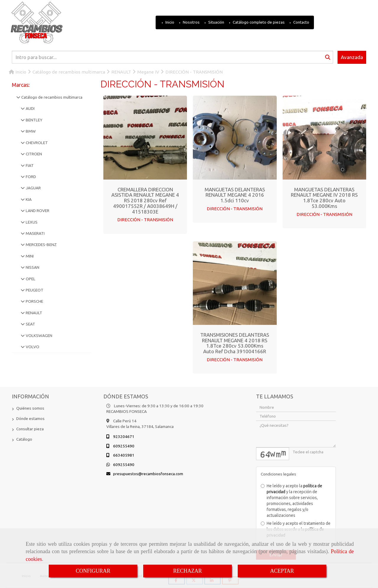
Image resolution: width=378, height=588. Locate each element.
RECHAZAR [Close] (187, 571)
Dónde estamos (30, 418)
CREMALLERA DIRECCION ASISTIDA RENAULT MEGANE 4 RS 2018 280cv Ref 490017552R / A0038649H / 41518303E (145, 201)
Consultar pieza (30, 429)
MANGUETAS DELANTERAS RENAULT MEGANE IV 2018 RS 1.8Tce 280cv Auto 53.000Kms (324, 198)
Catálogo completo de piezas (258, 22)
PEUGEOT (34, 290)
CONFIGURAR (93, 571)
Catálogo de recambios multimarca (51, 97)
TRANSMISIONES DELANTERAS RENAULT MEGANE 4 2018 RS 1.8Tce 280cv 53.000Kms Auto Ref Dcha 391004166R (235, 343)
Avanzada (352, 57)
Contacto (301, 22)
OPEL (30, 279)
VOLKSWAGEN (39, 335)
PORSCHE (34, 301)
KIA (28, 199)
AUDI (30, 108)
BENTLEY (34, 120)
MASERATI (35, 233)
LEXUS (31, 222)
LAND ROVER (37, 211)
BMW (30, 131)
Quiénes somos (30, 408)
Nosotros (191, 22)
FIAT (29, 165)
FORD (30, 177)
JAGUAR (33, 188)
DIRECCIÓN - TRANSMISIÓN (145, 220)
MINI (29, 256)
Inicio (169, 22)
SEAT (30, 324)
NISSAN (32, 267)
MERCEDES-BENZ (41, 245)
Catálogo (24, 439)
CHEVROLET (36, 143)
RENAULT (34, 313)
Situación (216, 22)
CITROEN (33, 154)
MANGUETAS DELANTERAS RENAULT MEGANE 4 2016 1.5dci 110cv (235, 195)
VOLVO (32, 347)
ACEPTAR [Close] (282, 571)
